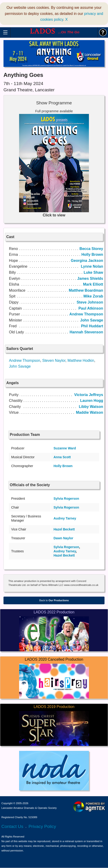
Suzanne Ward (65, 448)
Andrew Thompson (25, 361)
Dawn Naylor (63, 538)
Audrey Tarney (65, 518)
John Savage (20, 366)
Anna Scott (62, 457)
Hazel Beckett (64, 529)
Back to (54, 600)
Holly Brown (63, 466)
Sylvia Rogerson (66, 499)
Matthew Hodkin (81, 361)
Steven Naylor (54, 361)
